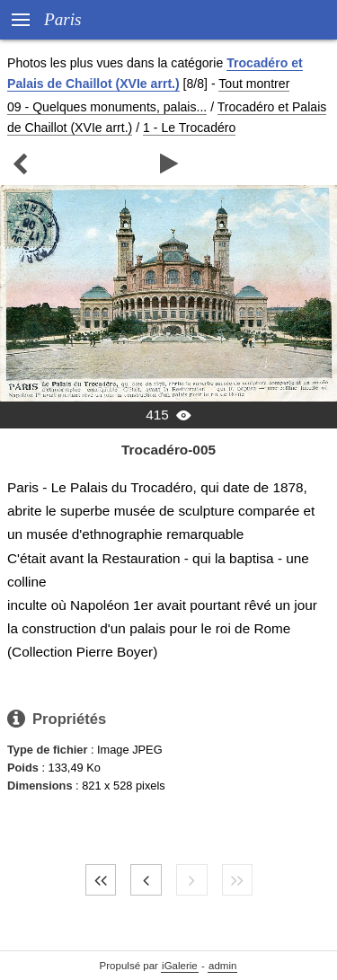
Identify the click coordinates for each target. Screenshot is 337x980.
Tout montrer (254, 84)
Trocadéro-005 (168, 450)
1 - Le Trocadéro (189, 128)
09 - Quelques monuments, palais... (107, 107)
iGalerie (180, 966)
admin (222, 966)
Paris (63, 19)
